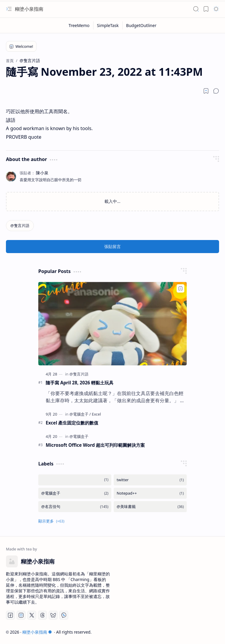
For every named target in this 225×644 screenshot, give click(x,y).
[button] (9, 9)
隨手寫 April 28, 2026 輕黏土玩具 (80, 383)
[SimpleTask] (108, 25)
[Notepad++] (150, 493)
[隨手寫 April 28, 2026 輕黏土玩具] (113, 324)
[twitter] (150, 480)
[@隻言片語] (20, 226)
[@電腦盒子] (80, 414)
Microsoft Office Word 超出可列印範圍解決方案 (95, 445)
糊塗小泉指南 (29, 9)
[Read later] (206, 91)
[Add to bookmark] (180, 288)
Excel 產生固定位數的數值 (72, 423)
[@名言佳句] (75, 507)
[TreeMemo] (79, 25)
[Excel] (96, 414)
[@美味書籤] (150, 507)
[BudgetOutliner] (141, 25)
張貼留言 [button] (113, 246)
